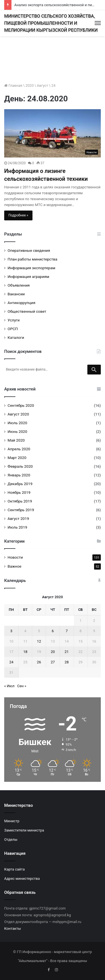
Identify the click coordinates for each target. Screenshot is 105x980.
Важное (14, 566)
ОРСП (13, 329)
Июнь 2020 (17, 431)
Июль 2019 (17, 527)
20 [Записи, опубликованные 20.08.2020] (53, 652)
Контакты (13, 928)
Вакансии (16, 294)
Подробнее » (18, 215)
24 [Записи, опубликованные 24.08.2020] (11, 662)
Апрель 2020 (19, 449)
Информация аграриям (28, 277)
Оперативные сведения (29, 250)
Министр (12, 821)
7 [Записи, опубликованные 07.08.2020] (66, 631)
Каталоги (16, 337)
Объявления (19, 285)
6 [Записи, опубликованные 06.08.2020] (53, 631)
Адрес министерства (22, 879)
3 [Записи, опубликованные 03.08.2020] (11, 631)
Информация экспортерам (31, 268)
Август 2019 (18, 518)
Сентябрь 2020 (21, 405)
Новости (15, 557)
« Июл (9, 686)
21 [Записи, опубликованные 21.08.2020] (67, 652)
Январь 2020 (19, 475)
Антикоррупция (21, 303)
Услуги (14, 320)
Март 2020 (17, 458)
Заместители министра (24, 830)
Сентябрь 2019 (21, 510)
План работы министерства (32, 259)
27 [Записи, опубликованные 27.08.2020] (53, 662)
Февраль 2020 (20, 466)
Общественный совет (27, 311)
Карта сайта (14, 869)
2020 (30, 85)
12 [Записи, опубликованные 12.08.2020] (39, 641)
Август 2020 (18, 414)
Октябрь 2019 (20, 501)
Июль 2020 (17, 423)
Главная (13, 85)
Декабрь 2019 (20, 484)
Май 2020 (16, 440)
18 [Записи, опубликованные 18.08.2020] (25, 652)
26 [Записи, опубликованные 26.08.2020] (39, 662)
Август (43, 85)
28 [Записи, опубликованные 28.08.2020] (67, 662)
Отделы (11, 839)
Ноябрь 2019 (19, 492)
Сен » (22, 686)
